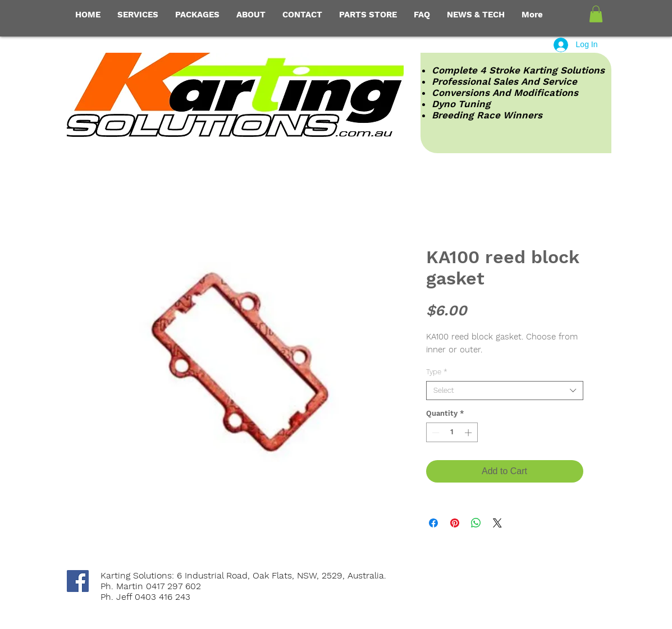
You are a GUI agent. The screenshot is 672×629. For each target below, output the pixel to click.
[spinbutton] (452, 433)
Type (437, 372)
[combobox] (505, 391)
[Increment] (469, 433)
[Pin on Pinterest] (455, 523)
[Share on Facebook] (433, 523)
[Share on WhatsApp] (476, 523)
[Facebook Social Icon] (78, 581)
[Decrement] (435, 433)
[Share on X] (497, 523)
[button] (596, 14)
